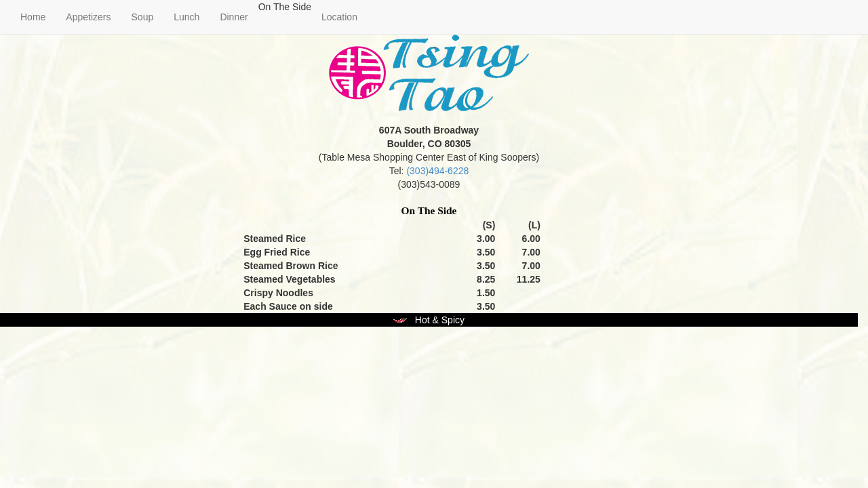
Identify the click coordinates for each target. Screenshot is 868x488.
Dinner (234, 17)
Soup (143, 17)
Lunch (186, 17)
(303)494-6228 (437, 171)
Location (339, 17)
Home (33, 17)
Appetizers (88, 17)
